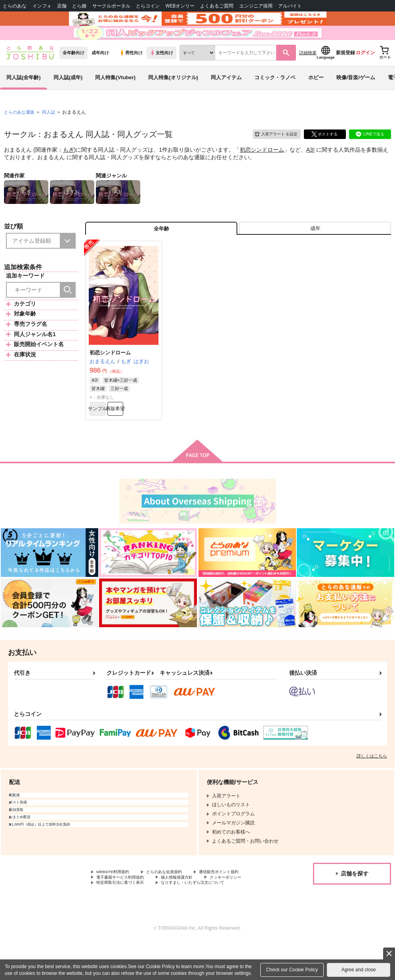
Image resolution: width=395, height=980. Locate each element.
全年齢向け (73, 72)
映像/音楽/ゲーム (356, 96)
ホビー (316, 96)
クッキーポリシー (115, 913)
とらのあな (15, 6)
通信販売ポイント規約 (237, 900)
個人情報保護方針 (189, 906)
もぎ (69, 169)
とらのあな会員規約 (175, 900)
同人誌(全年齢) (24, 96)
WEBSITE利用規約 (116, 900)
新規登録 (345, 72)
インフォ (42, 6)
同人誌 (52, 131)
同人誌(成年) (68, 96)
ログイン (365, 72)
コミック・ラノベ (275, 96)
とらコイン (148, 6)
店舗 (62, 6)
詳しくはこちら (372, 783)
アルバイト (290, 6)
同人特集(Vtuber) (115, 96)
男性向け (131, 72)
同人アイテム (226, 96)
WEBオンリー (180, 6)
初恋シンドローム (262, 169)
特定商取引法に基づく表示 (180, 913)
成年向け (100, 72)
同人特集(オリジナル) (173, 96)
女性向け (161, 72)
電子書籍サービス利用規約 (125, 906)
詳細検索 (308, 72)
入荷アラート (271, 152)
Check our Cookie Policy (292, 970)
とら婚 (79, 6)
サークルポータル (111, 6)
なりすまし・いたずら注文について (134, 920)
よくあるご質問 (217, 6)
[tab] (315, 250)
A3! (310, 169)
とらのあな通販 (21, 131)
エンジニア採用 (256, 6)
